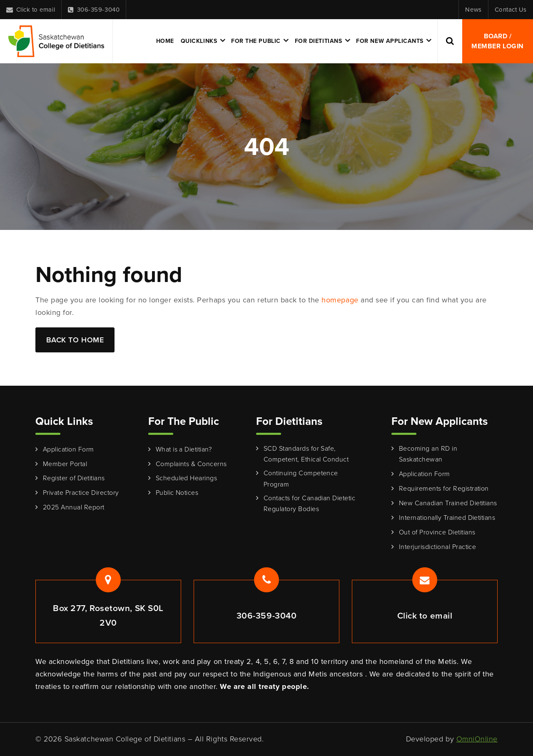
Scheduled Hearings (187, 478)
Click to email (31, 10)
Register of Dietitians (74, 478)
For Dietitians (319, 41)
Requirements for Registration (444, 488)
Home (165, 41)
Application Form (68, 449)
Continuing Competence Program (301, 479)
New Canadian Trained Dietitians (448, 503)
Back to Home (75, 340)
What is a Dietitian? (184, 449)
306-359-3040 (94, 10)
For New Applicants (390, 41)
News (473, 10)
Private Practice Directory (81, 493)
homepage (340, 300)
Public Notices (177, 493)
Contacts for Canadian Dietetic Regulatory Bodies (309, 504)
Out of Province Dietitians (437, 532)
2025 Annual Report (74, 507)
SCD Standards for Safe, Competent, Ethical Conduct (306, 454)
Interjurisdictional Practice (437, 547)
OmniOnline (477, 739)
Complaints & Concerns (191, 464)
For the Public (256, 41)
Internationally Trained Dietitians (447, 518)
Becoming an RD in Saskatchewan (428, 454)
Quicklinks (199, 41)
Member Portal (65, 464)
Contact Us (511, 10)
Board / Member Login (497, 41)
